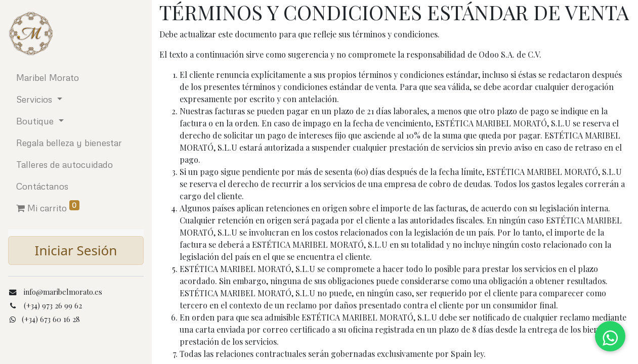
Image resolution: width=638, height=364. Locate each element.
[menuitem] (76, 78)
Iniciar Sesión (76, 250)
